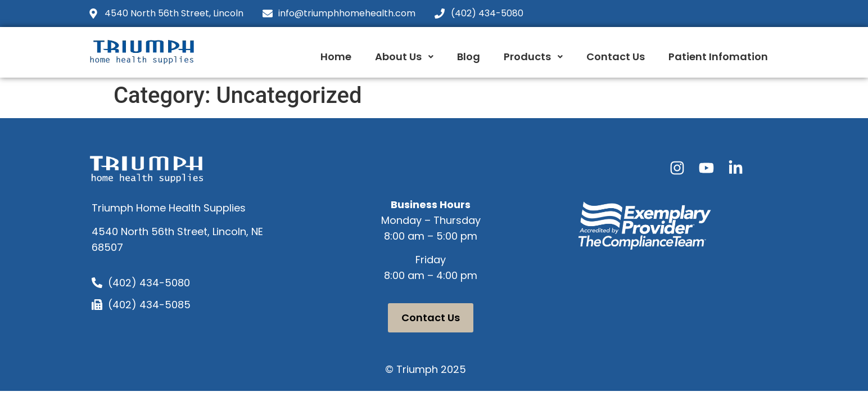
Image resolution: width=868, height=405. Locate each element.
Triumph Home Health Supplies (169, 208)
